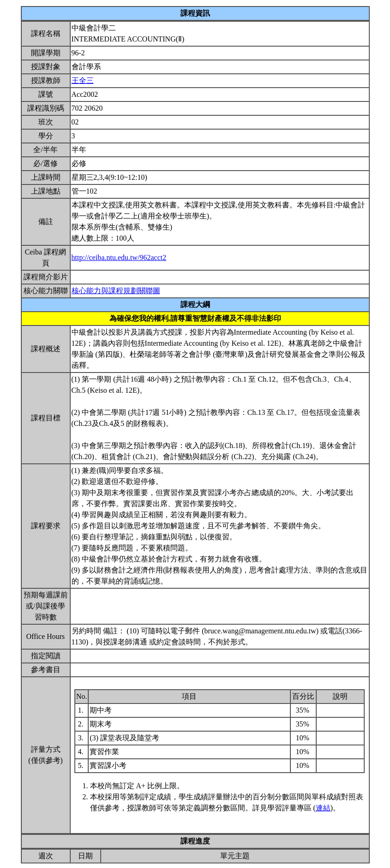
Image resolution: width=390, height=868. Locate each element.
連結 (323, 808)
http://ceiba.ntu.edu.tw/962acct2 (119, 257)
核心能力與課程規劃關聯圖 (116, 291)
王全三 (83, 80)
